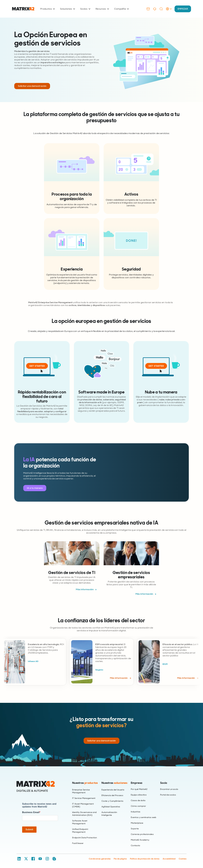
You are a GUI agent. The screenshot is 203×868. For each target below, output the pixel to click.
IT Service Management (84, 798)
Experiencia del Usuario (113, 790)
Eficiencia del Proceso (112, 795)
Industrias (136, 812)
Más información (85, 589)
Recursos (102, 9)
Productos (48, 9)
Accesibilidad (169, 859)
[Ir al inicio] (23, 9)
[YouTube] (40, 859)
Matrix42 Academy (140, 840)
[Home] (40, 786)
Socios (85, 9)
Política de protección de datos (145, 859)
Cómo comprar (138, 806)
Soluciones (68, 9)
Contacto (136, 845)
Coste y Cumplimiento (112, 801)
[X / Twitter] (26, 859)
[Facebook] (33, 859)
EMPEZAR (183, 9)
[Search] (161, 9)
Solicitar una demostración (32, 86)
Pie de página (120, 859)
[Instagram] (47, 859)
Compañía (122, 9)
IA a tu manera (35, 488)
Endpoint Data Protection (85, 838)
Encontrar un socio (169, 789)
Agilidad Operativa (111, 807)
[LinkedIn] (19, 859)
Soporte (135, 829)
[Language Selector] (169, 12)
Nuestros (85, 783)
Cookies (183, 859)
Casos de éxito (138, 800)
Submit (29, 829)
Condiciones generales (100, 859)
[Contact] (148, 9)
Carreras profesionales (142, 834)
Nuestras (114, 783)
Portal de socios (168, 795)
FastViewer (78, 843)
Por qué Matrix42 (139, 789)
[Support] (155, 9)
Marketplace (137, 823)
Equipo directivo (139, 795)
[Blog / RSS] (54, 859)
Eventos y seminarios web (144, 817)
